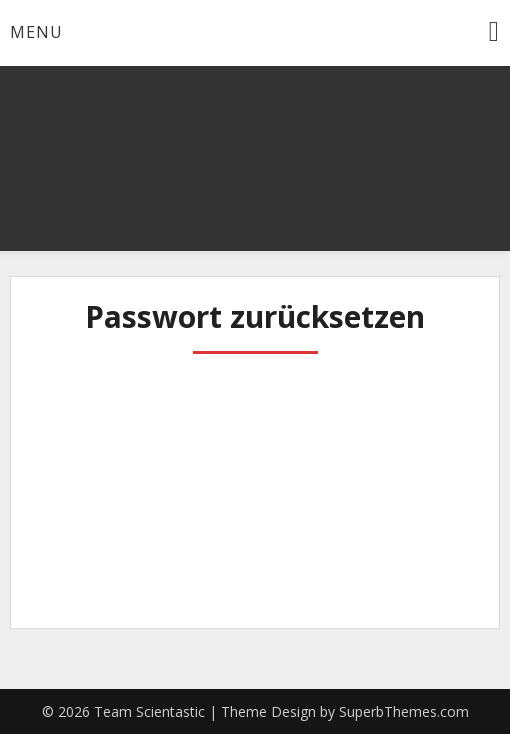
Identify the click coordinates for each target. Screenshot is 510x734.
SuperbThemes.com (404, 711)
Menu (36, 32)
